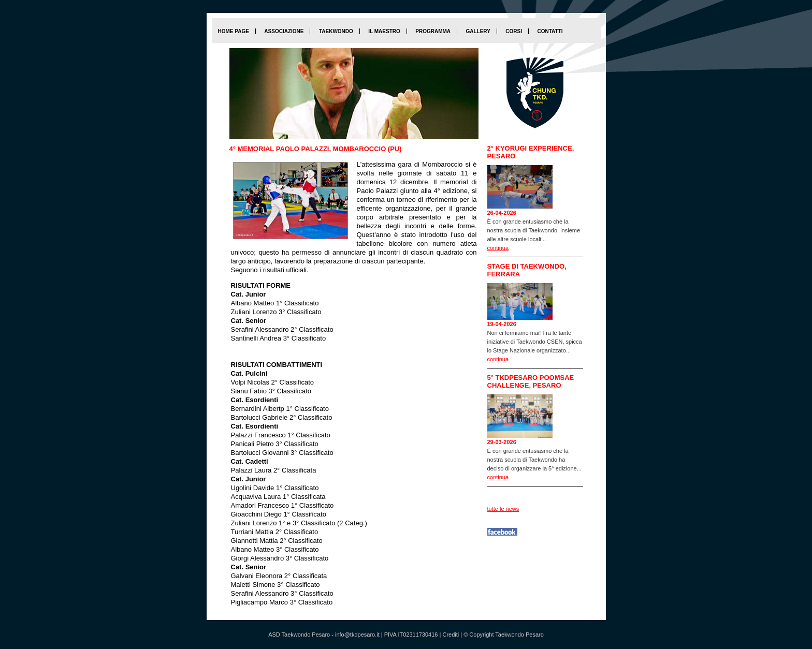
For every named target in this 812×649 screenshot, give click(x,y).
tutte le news (503, 509)
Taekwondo (336, 31)
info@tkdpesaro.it (357, 635)
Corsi (514, 31)
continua (498, 248)
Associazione (284, 31)
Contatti (550, 31)
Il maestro (384, 31)
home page (234, 31)
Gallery (478, 31)
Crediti (451, 635)
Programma (433, 31)
